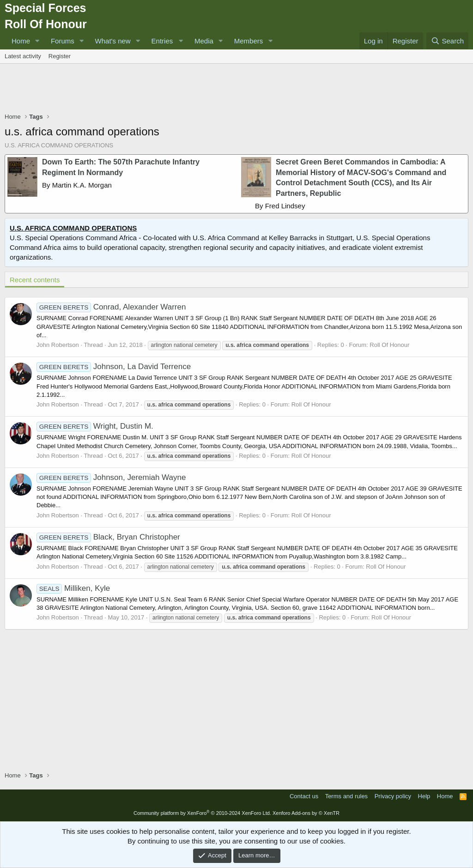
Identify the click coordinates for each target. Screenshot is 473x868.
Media (204, 41)
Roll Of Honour (389, 345)
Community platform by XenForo (202, 813)
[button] (37, 41)
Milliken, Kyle (73, 588)
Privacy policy (393, 796)
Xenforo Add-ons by (306, 813)
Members (249, 41)
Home (21, 41)
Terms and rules (346, 796)
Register (60, 56)
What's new (113, 41)
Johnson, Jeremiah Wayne (111, 477)
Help (424, 796)
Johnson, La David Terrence (114, 367)
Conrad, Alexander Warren (111, 307)
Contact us (304, 796)
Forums (63, 41)
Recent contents (35, 280)
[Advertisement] (236, 89)
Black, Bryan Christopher (108, 537)
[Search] (447, 41)
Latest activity (23, 56)
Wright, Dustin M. (95, 426)
